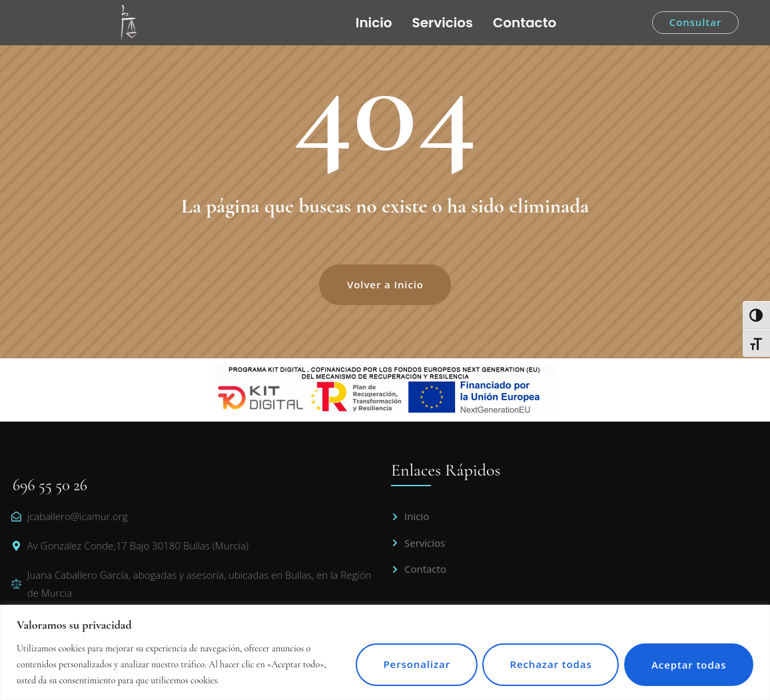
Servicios (443, 23)
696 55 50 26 (50, 485)
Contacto (525, 23)
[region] (385, 652)
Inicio (374, 23)
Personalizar (408, 664)
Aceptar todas (687, 664)
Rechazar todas (545, 664)
